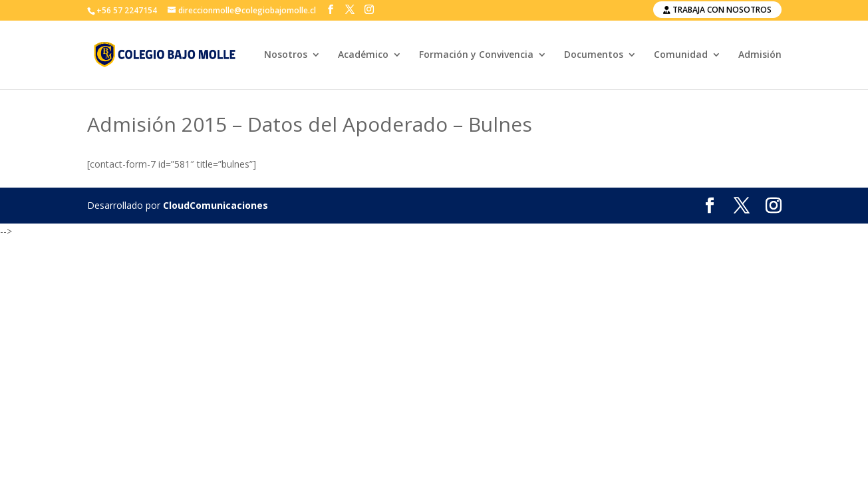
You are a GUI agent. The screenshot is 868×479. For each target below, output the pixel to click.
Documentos (594, 55)
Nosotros (286, 55)
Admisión (760, 55)
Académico (363, 55)
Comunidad (681, 55)
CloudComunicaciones (216, 205)
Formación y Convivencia (476, 55)
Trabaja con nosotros (717, 10)
